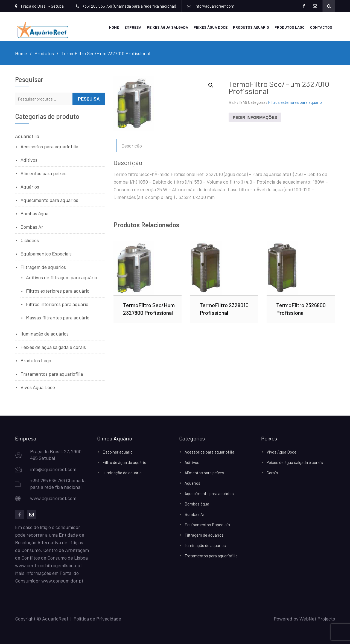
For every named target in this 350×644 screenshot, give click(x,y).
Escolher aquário (118, 452)
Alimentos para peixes (43, 173)
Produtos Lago (290, 27)
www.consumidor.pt (62, 580)
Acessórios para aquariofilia (49, 146)
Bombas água (34, 213)
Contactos (321, 27)
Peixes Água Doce (211, 27)
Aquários (30, 186)
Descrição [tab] (132, 145)
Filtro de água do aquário (124, 462)
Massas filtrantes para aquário (58, 317)
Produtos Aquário (251, 27)
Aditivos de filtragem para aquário (62, 277)
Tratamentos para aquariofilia (52, 374)
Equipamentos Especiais (46, 253)
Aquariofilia (27, 136)
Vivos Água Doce (38, 387)
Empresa (133, 27)
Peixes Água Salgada (167, 27)
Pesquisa (89, 98)
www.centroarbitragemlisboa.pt (49, 565)
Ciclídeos (30, 240)
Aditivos (29, 160)
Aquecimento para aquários (49, 200)
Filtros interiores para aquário (57, 304)
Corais (272, 472)
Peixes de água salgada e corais (53, 347)
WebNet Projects (317, 618)
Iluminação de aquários (45, 333)
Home (114, 27)
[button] (211, 85)
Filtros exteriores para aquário (295, 102)
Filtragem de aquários (43, 267)
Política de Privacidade (97, 618)
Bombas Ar (32, 227)
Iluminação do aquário (122, 472)
